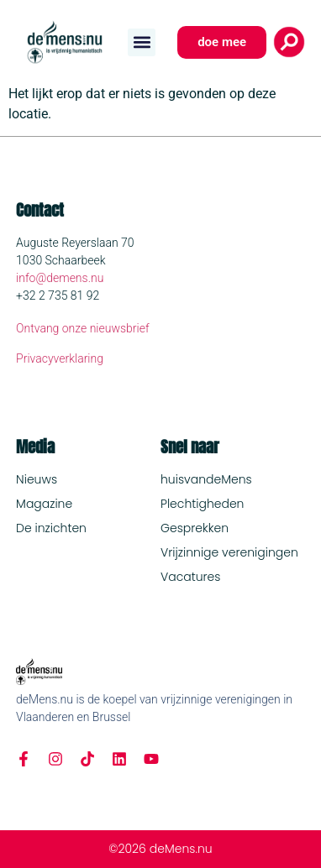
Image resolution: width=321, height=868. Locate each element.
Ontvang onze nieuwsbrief (83, 328)
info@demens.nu (60, 278)
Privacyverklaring (60, 358)
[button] (142, 42)
